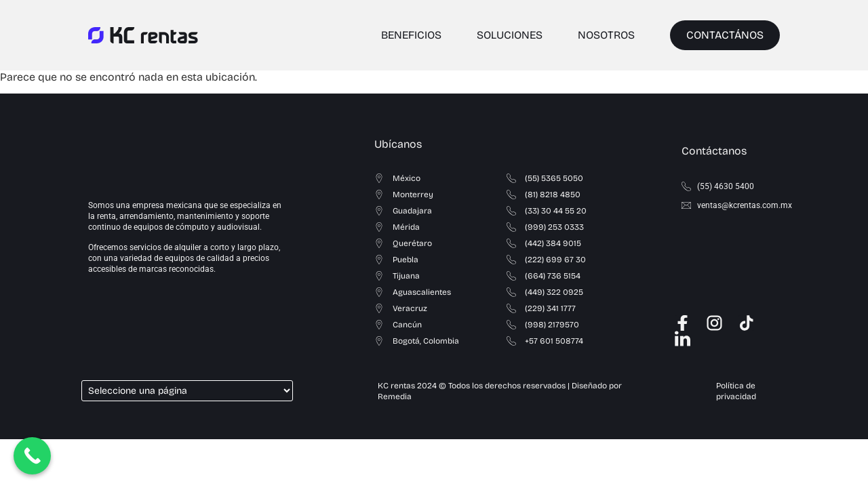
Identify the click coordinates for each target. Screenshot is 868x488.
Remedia (395, 396)
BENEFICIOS (411, 35)
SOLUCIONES (510, 35)
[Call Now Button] (32, 456)
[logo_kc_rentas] (143, 35)
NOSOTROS (606, 35)
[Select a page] (187, 391)
